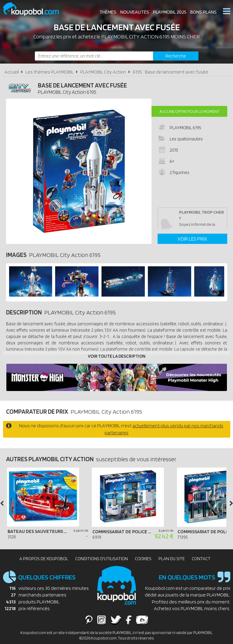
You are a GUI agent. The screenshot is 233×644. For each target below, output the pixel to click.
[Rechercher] (176, 56)
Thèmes (108, 12)
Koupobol (35, 9)
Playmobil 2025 (170, 12)
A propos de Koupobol (44, 559)
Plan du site (172, 559)
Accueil (12, 72)
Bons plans (203, 12)
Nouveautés (135, 12)
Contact (201, 559)
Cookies (143, 559)
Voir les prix (192, 239)
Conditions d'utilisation (102, 559)
